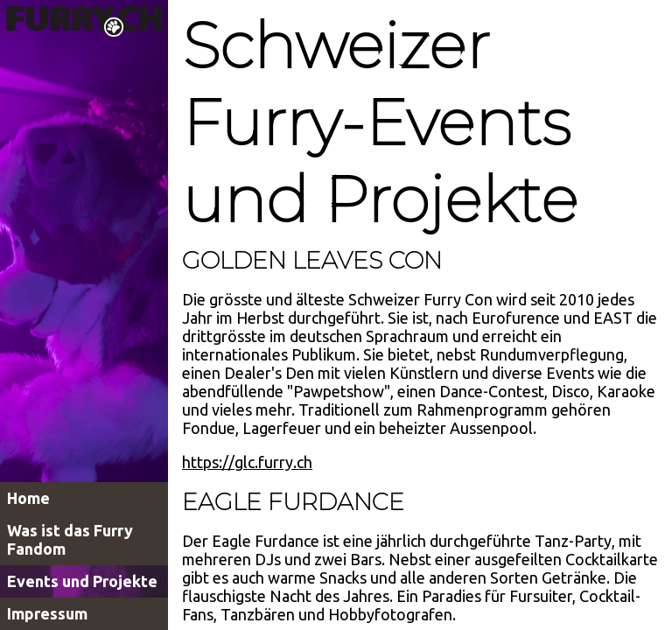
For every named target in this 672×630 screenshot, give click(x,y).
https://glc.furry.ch (247, 462)
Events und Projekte (82, 581)
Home (28, 498)
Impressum (47, 613)
